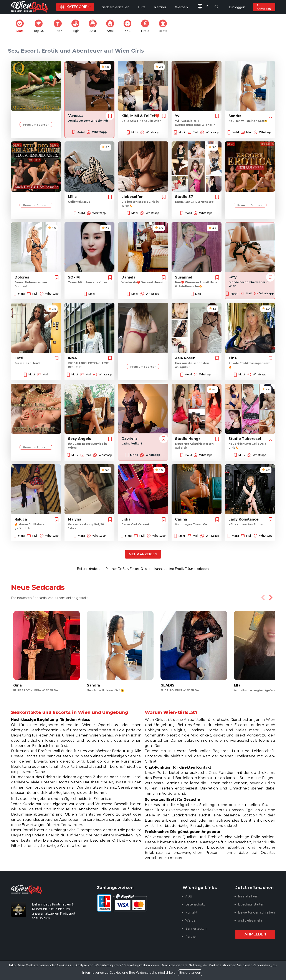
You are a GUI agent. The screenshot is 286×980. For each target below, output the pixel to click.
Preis (146, 26)
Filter (59, 26)
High (77, 26)
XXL (128, 26)
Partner (191, 937)
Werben (191, 920)
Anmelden (255, 934)
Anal (111, 26)
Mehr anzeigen (143, 554)
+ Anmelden (264, 7)
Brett (164, 26)
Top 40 (40, 26)
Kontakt (191, 912)
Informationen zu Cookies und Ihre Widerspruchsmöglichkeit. (129, 973)
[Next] (270, 597)
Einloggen (237, 7)
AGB (189, 896)
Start (21, 26)
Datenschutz (195, 904)
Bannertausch (196, 929)
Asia (94, 26)
